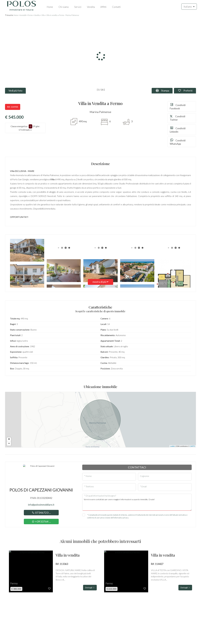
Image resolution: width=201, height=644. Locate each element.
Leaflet (172, 446)
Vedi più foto (15, 91)
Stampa (164, 90)
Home (50, 7)
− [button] (9, 444)
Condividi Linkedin (178, 130)
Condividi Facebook (178, 106)
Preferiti (187, 90)
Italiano (189, 6)
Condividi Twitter (178, 118)
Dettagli (90, 588)
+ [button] (9, 439)
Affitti (103, 7)
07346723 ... (41, 513)
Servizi (78, 7)
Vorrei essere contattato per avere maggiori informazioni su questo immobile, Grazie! (137, 504)
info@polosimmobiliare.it (41, 505)
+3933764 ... (41, 521)
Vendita (91, 7)
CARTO (192, 446)
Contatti (116, 7)
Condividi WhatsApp (178, 142)
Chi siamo (64, 7)
